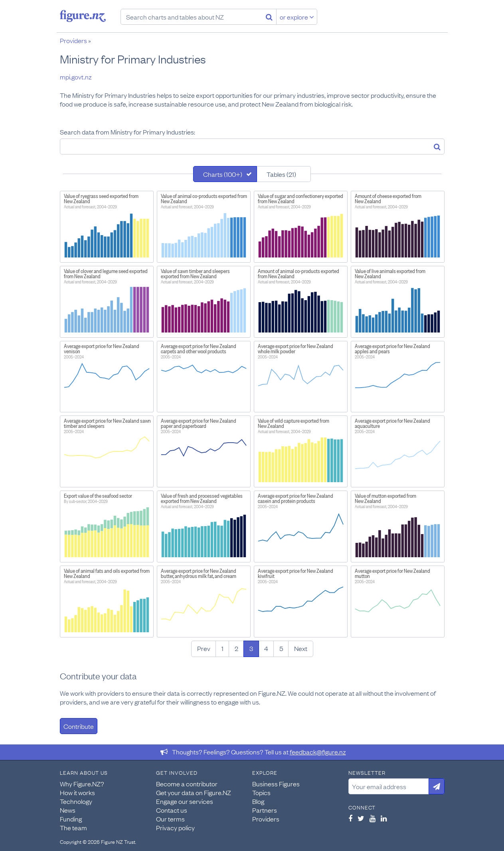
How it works (77, 792)
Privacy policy (175, 827)
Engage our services (185, 801)
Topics (261, 792)
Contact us (172, 810)
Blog (258, 801)
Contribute (79, 726)
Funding (71, 819)
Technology (76, 801)
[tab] (225, 174)
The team (73, 827)
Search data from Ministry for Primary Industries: (127, 132)
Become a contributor (187, 784)
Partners (265, 810)
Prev (204, 648)
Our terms (170, 819)
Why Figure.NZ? (82, 784)
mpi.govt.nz (76, 77)
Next (301, 648)
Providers (73, 40)
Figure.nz (83, 16)
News (68, 810)
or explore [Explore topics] (297, 17)
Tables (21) (281, 174)
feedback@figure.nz (318, 752)
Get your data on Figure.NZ (194, 792)
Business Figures (276, 784)
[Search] (269, 17)
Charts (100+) (223, 174)
